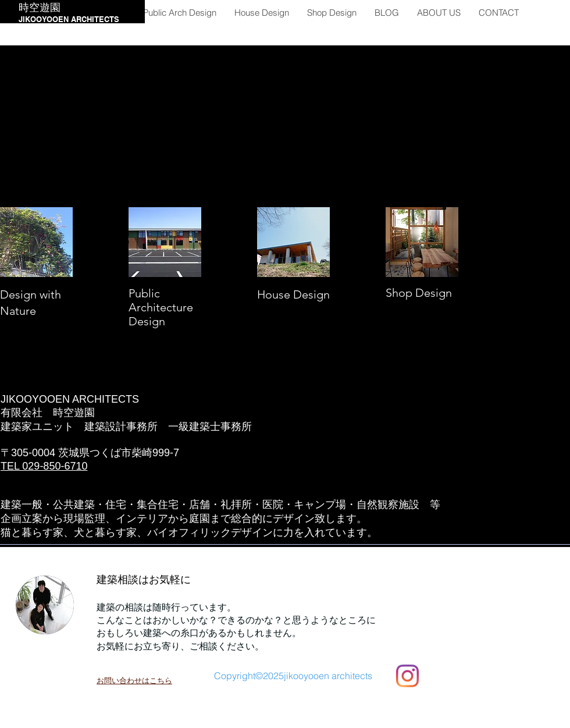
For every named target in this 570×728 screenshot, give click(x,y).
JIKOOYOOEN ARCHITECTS (69, 19)
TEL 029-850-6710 (44, 466)
